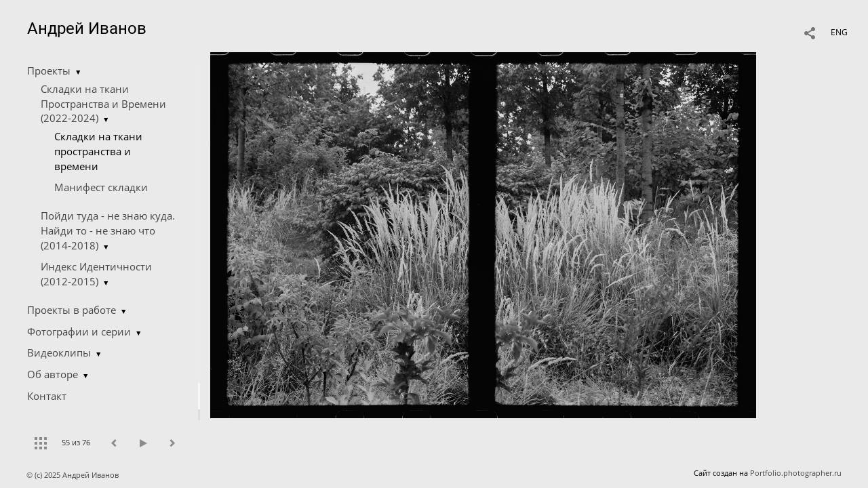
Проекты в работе (72, 310)
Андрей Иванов (87, 28)
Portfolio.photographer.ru (796, 473)
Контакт (47, 396)
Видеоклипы (59, 352)
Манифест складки (101, 187)
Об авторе (53, 374)
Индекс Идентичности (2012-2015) (96, 274)
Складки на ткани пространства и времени (98, 151)
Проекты (49, 70)
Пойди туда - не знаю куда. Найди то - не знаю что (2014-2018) (108, 230)
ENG (839, 32)
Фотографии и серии (79, 331)
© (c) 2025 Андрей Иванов (74, 475)
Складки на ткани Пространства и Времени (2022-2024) (103, 104)
